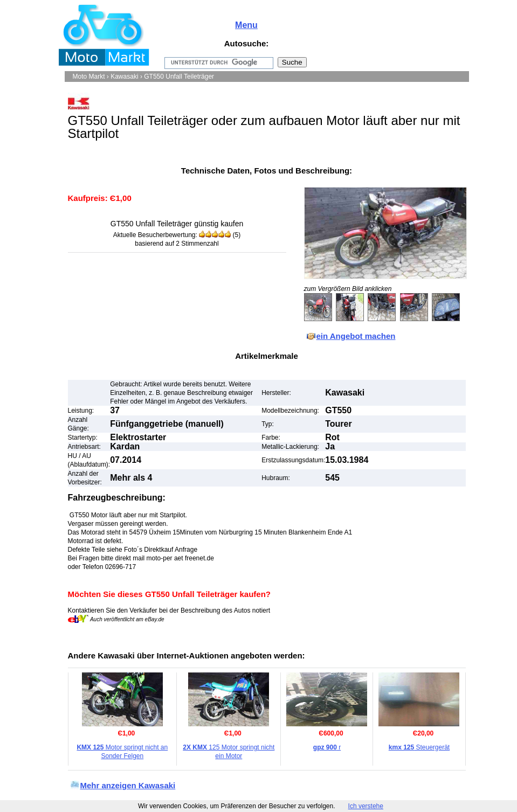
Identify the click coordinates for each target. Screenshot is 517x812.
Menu (246, 25)
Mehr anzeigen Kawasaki (128, 785)
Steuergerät (419, 747)
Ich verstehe (366, 806)
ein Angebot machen (356, 336)
